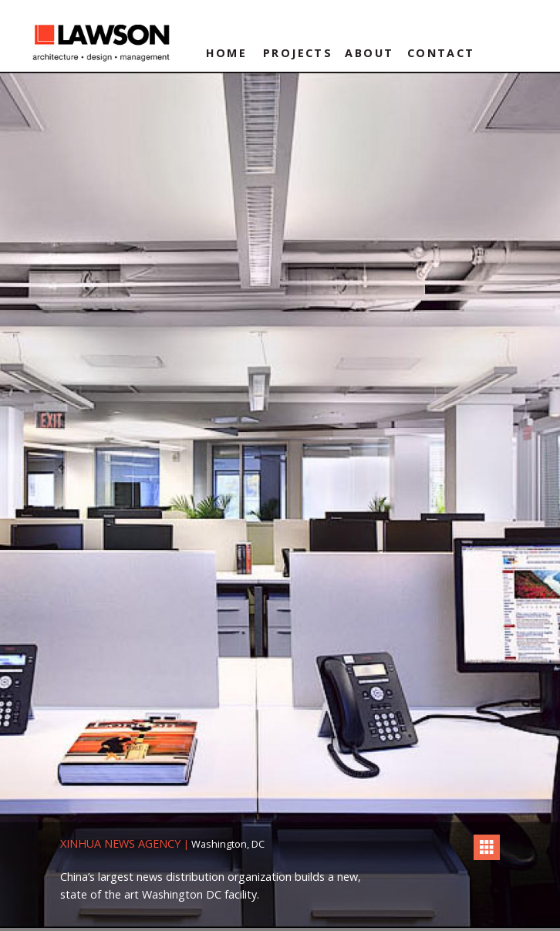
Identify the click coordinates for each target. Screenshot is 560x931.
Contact (441, 53)
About (369, 53)
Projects (298, 53)
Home (227, 53)
